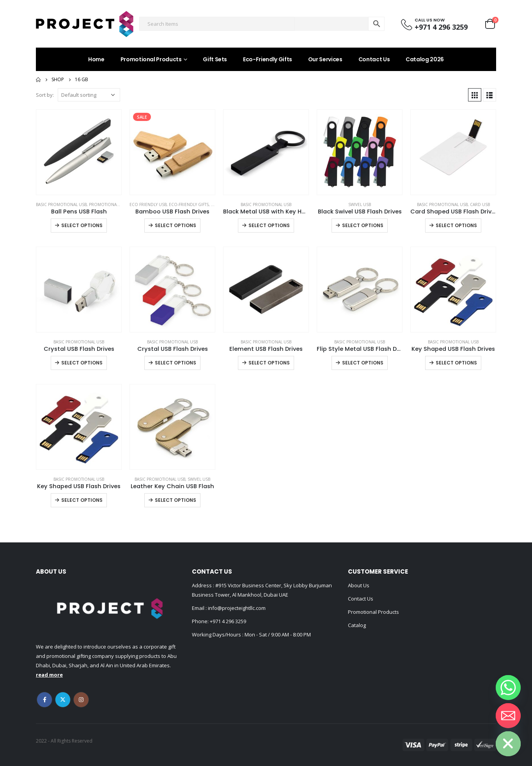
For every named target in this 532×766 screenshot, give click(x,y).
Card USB (480, 204)
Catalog (357, 625)
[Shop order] (89, 95)
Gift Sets (215, 59)
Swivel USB (360, 204)
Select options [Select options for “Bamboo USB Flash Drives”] (176, 225)
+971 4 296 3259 (228, 621)
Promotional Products (151, 59)
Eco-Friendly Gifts (268, 59)
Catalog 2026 (425, 59)
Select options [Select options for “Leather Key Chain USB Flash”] (176, 500)
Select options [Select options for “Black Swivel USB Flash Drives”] (363, 225)
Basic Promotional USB (61, 204)
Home (96, 59)
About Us (359, 585)
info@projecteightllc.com (236, 608)
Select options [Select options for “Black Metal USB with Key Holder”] (269, 225)
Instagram (81, 700)
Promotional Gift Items (115, 204)
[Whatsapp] (508, 688)
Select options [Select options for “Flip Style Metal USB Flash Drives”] (363, 363)
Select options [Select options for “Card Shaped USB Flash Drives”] (456, 225)
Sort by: (45, 95)
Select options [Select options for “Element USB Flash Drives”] (269, 363)
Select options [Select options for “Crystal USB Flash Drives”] (82, 363)
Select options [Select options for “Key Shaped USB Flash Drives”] (456, 363)
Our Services (325, 59)
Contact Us (374, 59)
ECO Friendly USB (148, 204)
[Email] (508, 716)
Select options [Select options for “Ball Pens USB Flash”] (82, 225)
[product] (79, 152)
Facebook (44, 700)
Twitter (63, 700)
